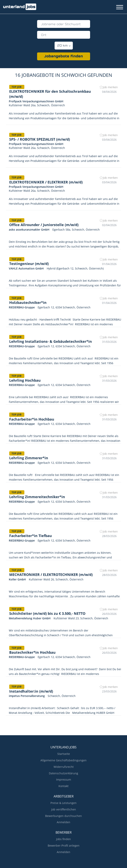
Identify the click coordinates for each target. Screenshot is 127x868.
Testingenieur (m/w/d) (29, 264)
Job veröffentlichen (64, 809)
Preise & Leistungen (63, 803)
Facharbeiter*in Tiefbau (31, 536)
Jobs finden (63, 839)
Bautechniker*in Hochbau (32, 652)
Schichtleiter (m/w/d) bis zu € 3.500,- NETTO (47, 613)
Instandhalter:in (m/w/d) (31, 691)
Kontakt (63, 786)
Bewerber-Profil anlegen (64, 846)
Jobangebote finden (63, 56)
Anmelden (63, 822)
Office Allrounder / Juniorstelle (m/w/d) (44, 225)
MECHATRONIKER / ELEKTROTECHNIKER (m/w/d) (51, 575)
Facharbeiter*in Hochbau (32, 419)
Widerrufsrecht (64, 767)
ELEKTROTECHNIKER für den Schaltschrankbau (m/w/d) (50, 94)
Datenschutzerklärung (63, 773)
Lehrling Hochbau (25, 380)
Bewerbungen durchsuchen (63, 816)
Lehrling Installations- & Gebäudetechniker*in (51, 341)
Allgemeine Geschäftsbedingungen (63, 760)
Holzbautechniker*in (28, 302)
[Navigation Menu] (120, 7)
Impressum (64, 780)
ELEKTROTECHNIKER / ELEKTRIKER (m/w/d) (46, 182)
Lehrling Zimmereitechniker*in (37, 497)
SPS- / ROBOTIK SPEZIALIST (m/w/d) (40, 139)
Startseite (64, 754)
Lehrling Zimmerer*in (29, 458)
